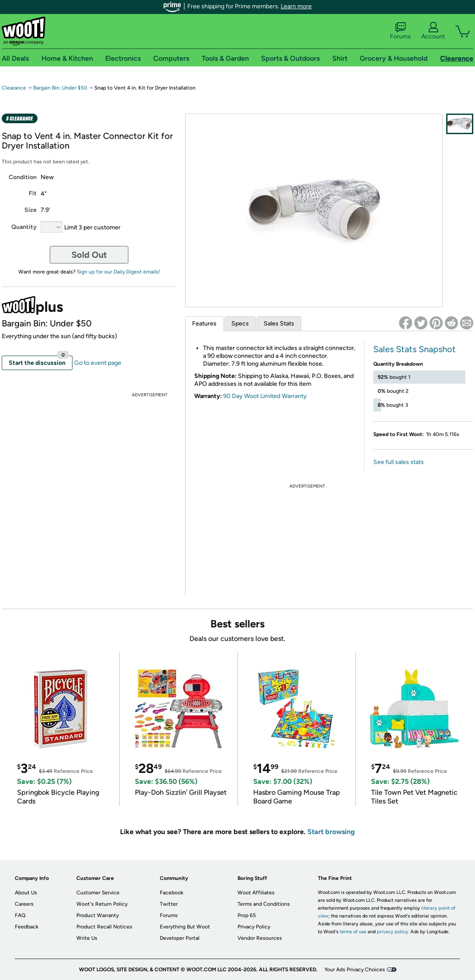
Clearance (14, 88)
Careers (24, 904)
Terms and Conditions (264, 904)
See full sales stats (399, 462)
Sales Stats (279, 324)
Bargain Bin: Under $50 (60, 88)
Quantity (24, 227)
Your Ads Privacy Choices (355, 970)
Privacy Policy (254, 927)
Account (433, 31)
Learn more (296, 6)
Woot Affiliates (256, 893)
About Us (26, 893)
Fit (33, 193)
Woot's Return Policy (102, 904)
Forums (400, 31)
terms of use (353, 932)
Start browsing (331, 832)
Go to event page (98, 363)
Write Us (87, 938)
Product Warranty (98, 915)
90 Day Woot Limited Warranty (265, 396)
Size (31, 210)
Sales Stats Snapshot (415, 349)
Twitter (169, 904)
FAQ (20, 915)
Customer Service (98, 893)
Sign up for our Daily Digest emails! (119, 272)
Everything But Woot (185, 927)
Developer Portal (180, 938)
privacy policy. (393, 932)
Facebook (172, 893)
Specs (240, 324)
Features (204, 324)
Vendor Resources (260, 938)
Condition (23, 177)
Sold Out (89, 255)
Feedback (27, 927)
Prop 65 (247, 915)
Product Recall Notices (104, 927)
